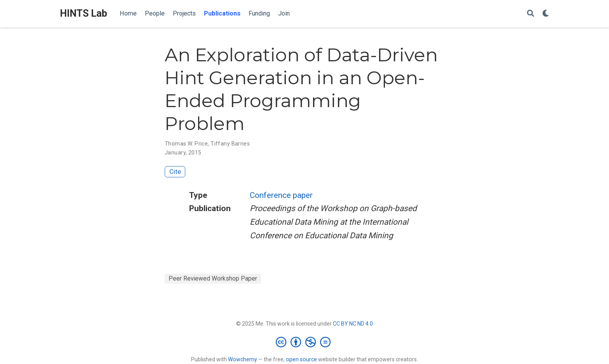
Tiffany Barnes (230, 144)
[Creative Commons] (305, 342)
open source (301, 359)
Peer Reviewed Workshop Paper (213, 278)
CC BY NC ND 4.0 (353, 324)
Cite (175, 172)
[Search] (531, 14)
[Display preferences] (546, 14)
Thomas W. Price (186, 144)
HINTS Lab (84, 13)
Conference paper (281, 195)
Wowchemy (243, 359)
